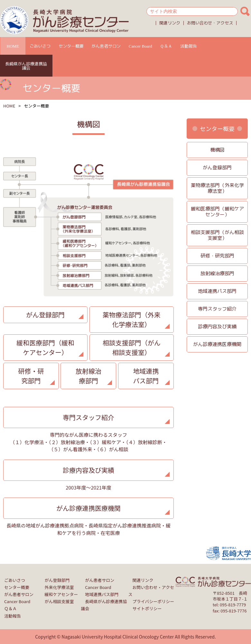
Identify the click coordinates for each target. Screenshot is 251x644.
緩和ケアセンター (61, 594)
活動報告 (189, 46)
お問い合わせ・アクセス (210, 23)
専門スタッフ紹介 (88, 417)
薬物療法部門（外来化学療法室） (132, 319)
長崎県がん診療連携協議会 (26, 66)
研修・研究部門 (31, 376)
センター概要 (71, 46)
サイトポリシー (147, 608)
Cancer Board (140, 46)
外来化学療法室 (59, 587)
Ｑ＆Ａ (166, 46)
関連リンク (170, 23)
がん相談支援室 (59, 601)
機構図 (217, 150)
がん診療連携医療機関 (88, 508)
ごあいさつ (40, 46)
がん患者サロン (106, 46)
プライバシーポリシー (153, 601)
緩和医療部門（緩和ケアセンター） (45, 347)
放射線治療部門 (88, 376)
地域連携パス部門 (146, 376)
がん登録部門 (45, 315)
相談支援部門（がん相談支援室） (132, 347)
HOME (13, 46)
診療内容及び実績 (88, 470)
